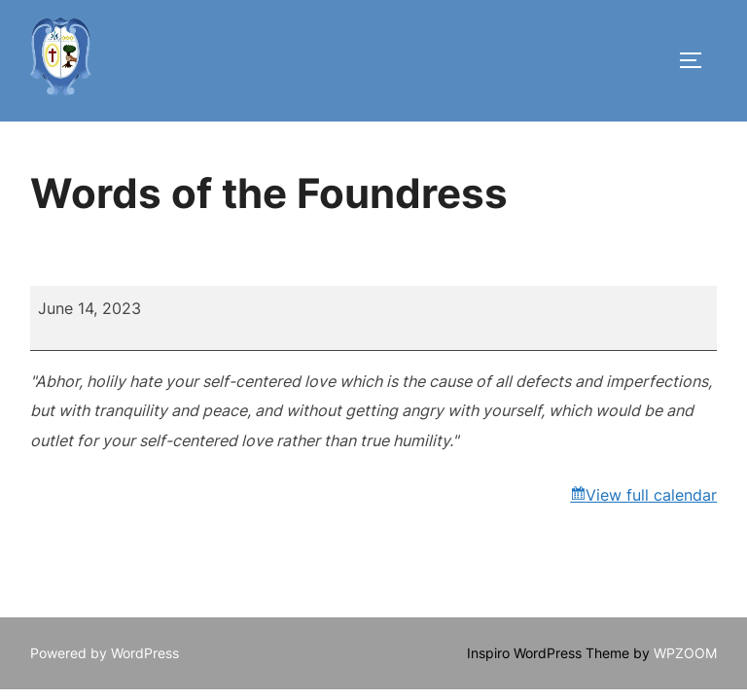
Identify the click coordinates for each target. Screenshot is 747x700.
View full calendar (651, 495)
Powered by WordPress (105, 653)
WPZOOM (685, 653)
